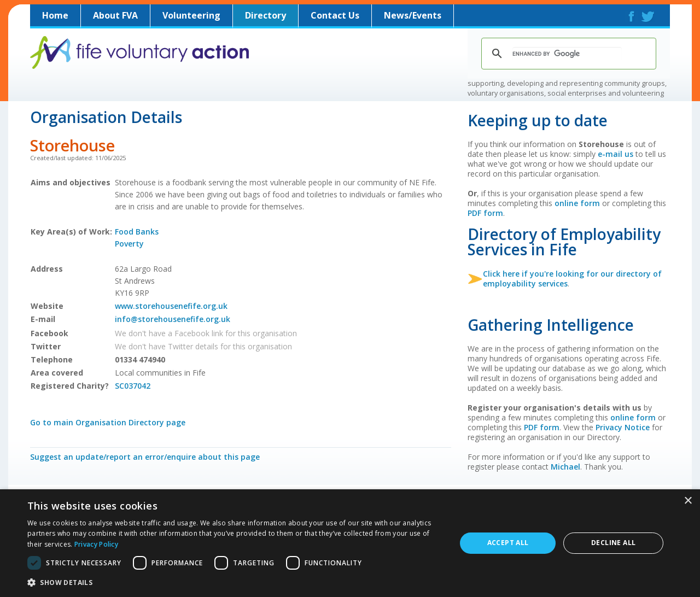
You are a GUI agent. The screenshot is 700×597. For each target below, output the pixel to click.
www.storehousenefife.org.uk (171, 306)
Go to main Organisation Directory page (108, 422)
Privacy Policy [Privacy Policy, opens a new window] (96, 544)
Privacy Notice (623, 427)
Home (55, 15)
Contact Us (335, 15)
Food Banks (137, 232)
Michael (565, 467)
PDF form (485, 213)
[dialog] (350, 543)
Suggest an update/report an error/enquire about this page (145, 457)
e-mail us (616, 154)
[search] (567, 54)
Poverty (129, 244)
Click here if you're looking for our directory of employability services (572, 279)
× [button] (688, 501)
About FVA (115, 15)
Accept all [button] (508, 543)
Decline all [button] (613, 543)
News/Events (413, 15)
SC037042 (133, 386)
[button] (235, 582)
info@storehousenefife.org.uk (173, 319)
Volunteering (191, 15)
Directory (266, 15)
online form (577, 203)
